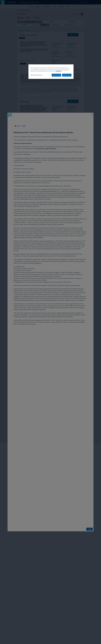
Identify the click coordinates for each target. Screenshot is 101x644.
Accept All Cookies (67, 75)
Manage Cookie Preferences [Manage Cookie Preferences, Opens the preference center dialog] (36, 75)
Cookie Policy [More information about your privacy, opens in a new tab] (59, 71)
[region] (51, 72)
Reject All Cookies (56, 75)
